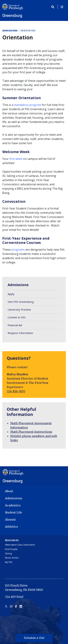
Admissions (10, 31)
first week (16, 159)
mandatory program (28, 105)
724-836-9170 (16, 391)
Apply (11, 294)
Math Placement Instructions (31, 432)
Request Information (20, 333)
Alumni (10, 519)
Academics (13, 505)
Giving (8, 553)
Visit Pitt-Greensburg (21, 302)
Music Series (12, 558)
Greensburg (12, 15)
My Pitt (9, 562)
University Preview (19, 309)
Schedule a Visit (34, 638)
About (9, 491)
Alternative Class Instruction (20, 545)
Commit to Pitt (17, 317)
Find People (11, 549)
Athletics (11, 527)
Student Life (13, 512)
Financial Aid (15, 325)
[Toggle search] (54, 7)
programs (18, 250)
